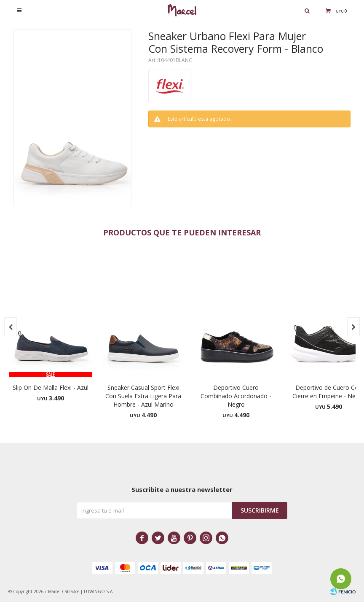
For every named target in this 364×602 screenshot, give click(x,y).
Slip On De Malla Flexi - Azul (51, 387)
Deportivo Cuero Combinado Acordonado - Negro (236, 396)
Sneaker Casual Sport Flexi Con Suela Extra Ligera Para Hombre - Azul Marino (143, 396)
